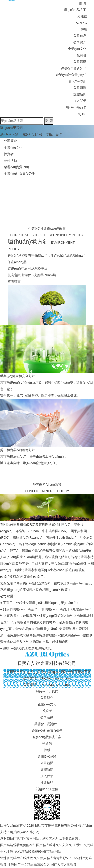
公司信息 (80, 36)
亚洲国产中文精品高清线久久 (29, 865)
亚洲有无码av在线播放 (16, 858)
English (81, 114)
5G (85, 23)
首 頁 (83, 3)
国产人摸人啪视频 (64, 865)
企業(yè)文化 (77, 49)
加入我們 (80, 101)
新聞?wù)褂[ (78, 81)
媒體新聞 (80, 94)
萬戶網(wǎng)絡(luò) (25, 832)
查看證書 (14, 282)
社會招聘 (47, 782)
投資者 (82, 55)
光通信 (82, 16)
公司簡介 (80, 42)
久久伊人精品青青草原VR (52, 858)
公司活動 (80, 62)
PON (78, 23)
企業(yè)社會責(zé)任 (71, 75)
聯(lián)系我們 (76, 107)
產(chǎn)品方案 (75, 10)
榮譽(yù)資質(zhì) (74, 68)
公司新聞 (80, 88)
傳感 (84, 29)
